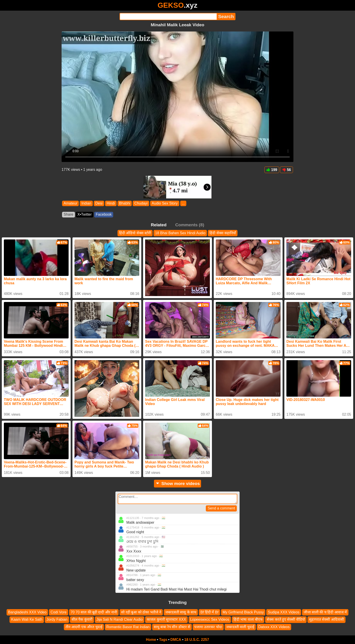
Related (159, 225)
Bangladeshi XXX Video (27, 612)
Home (151, 640)
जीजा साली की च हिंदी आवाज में (325, 612)
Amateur (70, 203)
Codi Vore (58, 612)
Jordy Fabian (57, 620)
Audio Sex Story (165, 203)
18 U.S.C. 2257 (197, 640)
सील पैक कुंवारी (82, 620)
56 (287, 170)
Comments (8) (190, 225)
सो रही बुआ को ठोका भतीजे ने (141, 612)
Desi (99, 203)
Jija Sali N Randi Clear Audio (120, 620)
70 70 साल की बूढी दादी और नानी (94, 612)
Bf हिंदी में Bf (209, 612)
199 (272, 170)
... (183, 203)
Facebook (104, 214)
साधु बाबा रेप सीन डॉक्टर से (172, 627)
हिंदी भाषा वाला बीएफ (248, 620)
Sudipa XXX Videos (284, 612)
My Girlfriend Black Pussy (243, 612)
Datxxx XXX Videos (274, 627)
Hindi (111, 203)
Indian (86, 203)
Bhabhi (125, 203)
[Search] (168, 17)
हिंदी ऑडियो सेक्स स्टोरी (135, 233)
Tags (163, 640)
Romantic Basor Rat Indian (128, 627)
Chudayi (141, 203)
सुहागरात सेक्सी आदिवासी (326, 620)
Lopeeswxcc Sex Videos (210, 620)
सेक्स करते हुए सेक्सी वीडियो (286, 620)
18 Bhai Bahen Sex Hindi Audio (180, 233)
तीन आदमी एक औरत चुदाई (84, 627)
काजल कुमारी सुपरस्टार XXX (166, 620)
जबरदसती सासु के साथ (181, 612)
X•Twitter (85, 214)
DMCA (176, 640)
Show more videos (178, 484)
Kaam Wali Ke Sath (27, 620)
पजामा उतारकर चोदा (208, 627)
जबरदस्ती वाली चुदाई (240, 627)
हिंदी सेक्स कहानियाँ (223, 233)
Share (68, 214)
